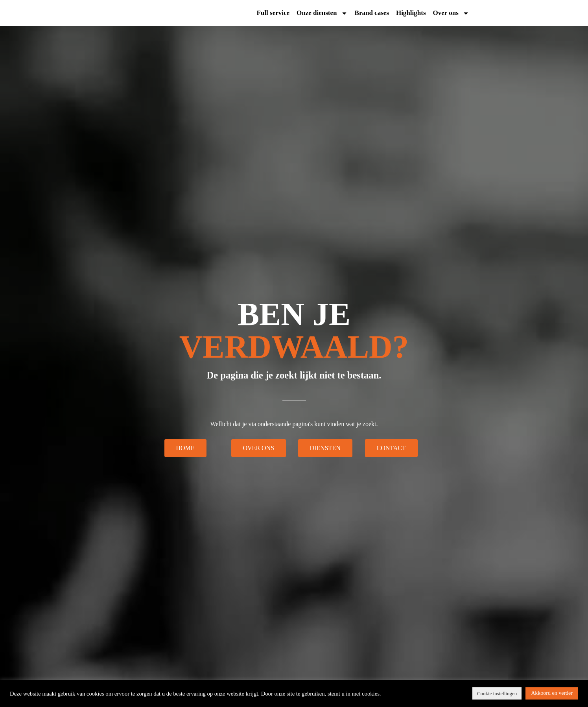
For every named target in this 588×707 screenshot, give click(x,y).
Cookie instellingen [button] (497, 693)
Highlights (411, 14)
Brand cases (372, 14)
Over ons (451, 14)
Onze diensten (322, 14)
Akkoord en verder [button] (552, 693)
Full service (273, 14)
